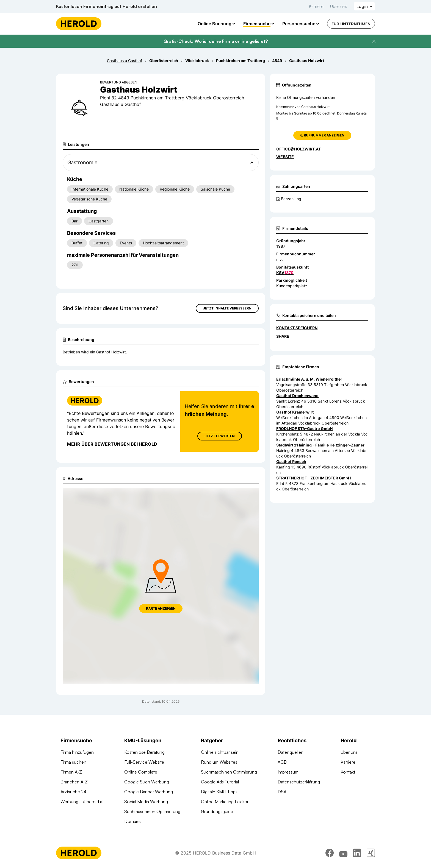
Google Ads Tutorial (220, 782)
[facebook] (330, 853)
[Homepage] (79, 24)
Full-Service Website (144, 762)
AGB (282, 762)
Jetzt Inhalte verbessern (227, 308)
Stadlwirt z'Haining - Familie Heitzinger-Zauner (320, 445)
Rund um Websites (219, 762)
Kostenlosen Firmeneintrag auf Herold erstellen (107, 6)
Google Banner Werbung (149, 792)
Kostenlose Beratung (144, 752)
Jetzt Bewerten (220, 436)
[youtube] (343, 853)
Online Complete (141, 772)
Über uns (339, 6)
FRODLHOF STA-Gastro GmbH (304, 429)
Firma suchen (73, 762)
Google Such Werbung (147, 782)
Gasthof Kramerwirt (295, 412)
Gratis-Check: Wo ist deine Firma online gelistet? (216, 41)
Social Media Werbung (146, 802)
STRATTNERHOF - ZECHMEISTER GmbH (313, 478)
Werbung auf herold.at (82, 802)
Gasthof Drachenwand (297, 396)
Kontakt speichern (297, 328)
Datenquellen (291, 752)
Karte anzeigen (161, 608)
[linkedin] (357, 853)
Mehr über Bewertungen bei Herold (112, 444)
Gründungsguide (217, 811)
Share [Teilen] (283, 336)
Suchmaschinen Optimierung (152, 811)
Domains (133, 821)
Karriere (316, 6)
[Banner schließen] (374, 41)
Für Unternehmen (351, 24)
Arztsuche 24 (73, 792)
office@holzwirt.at (299, 149)
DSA (282, 792)
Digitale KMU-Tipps (219, 792)
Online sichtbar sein (220, 752)
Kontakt (348, 772)
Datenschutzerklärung (299, 782)
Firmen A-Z (71, 772)
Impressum (288, 772)
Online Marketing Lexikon (225, 802)
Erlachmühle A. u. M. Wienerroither (309, 379)
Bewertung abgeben (119, 82)
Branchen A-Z (74, 782)
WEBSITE (285, 157)
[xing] (371, 853)
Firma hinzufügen (77, 752)
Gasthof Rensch (291, 461)
